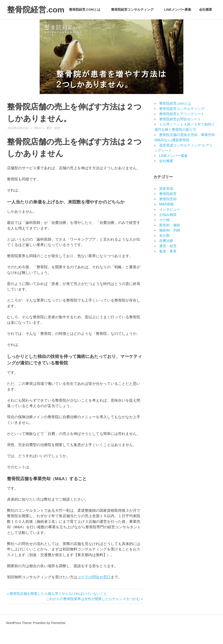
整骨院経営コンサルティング (135, 26)
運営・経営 (53, 141)
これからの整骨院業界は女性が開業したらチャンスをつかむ (93, 612)
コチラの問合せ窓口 (94, 590)
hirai (37, 141)
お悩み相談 (168, 227)
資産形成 (166, 201)
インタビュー (170, 222)
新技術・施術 (170, 238)
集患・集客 (168, 264)
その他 (164, 233)
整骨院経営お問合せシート (180, 132)
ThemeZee (58, 636)
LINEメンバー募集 (178, 26)
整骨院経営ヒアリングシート (182, 127)
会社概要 (206, 26)
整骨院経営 (168, 207)
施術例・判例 (170, 243)
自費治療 (166, 254)
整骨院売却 (168, 212)
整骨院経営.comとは (87, 26)
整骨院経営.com (37, 10)
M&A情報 (166, 217)
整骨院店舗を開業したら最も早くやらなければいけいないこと (58, 606)
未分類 (164, 248)
